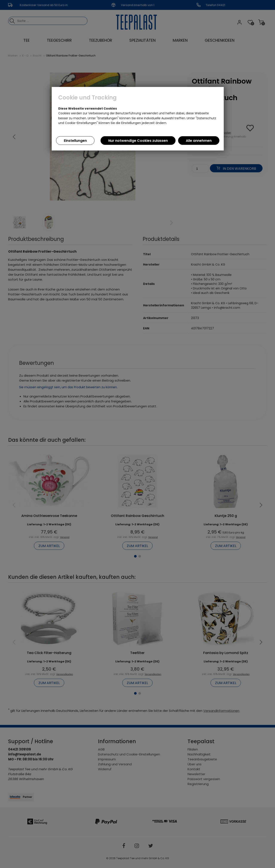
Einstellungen (75, 141)
